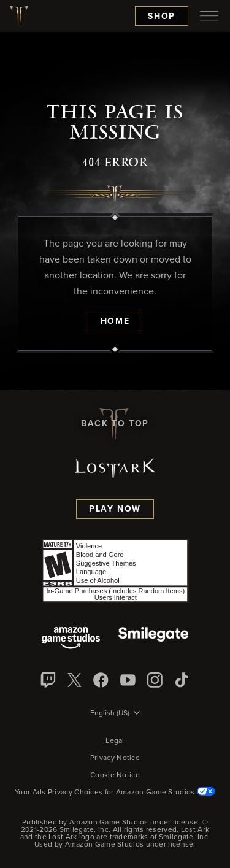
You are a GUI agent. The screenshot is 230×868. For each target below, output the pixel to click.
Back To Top (115, 424)
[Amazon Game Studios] (71, 639)
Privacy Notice (115, 758)
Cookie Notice (115, 775)
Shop (162, 17)
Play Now (115, 509)
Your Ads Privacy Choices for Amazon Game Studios (115, 793)
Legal (115, 741)
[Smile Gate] (153, 639)
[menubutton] (209, 16)
